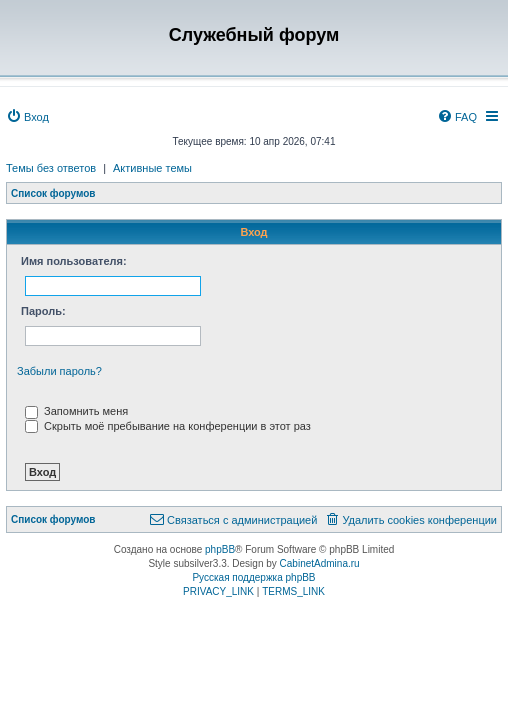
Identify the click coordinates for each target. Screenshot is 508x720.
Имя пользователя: (74, 261)
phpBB (220, 549)
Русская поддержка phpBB (253, 577)
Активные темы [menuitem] (152, 168)
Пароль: (43, 311)
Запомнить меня (76, 411)
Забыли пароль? (59, 371)
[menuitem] (27, 117)
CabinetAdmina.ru (320, 563)
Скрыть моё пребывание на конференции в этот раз (168, 426)
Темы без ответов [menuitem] (51, 168)
